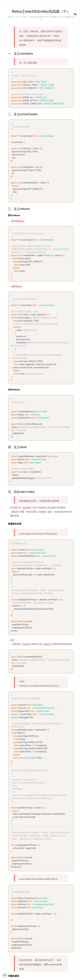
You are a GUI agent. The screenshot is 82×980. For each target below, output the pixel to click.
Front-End (35, 17)
